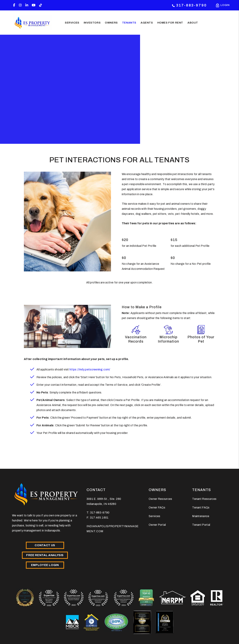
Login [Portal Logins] (225, 5)
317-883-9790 (192, 5)
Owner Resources (160, 499)
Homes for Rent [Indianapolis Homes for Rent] (170, 22)
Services (155, 516)
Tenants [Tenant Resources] (129, 22)
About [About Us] (193, 22)
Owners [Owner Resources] (111, 22)
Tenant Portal (201, 525)
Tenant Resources (204, 499)
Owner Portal (157, 525)
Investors (92, 22)
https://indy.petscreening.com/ (90, 369)
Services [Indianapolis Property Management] (72, 22)
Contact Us (45, 545)
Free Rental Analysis (45, 555)
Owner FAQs (157, 507)
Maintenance (201, 516)
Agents (147, 22)
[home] (32, 23)
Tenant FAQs (201, 507)
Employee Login (45, 565)
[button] (14, 5)
